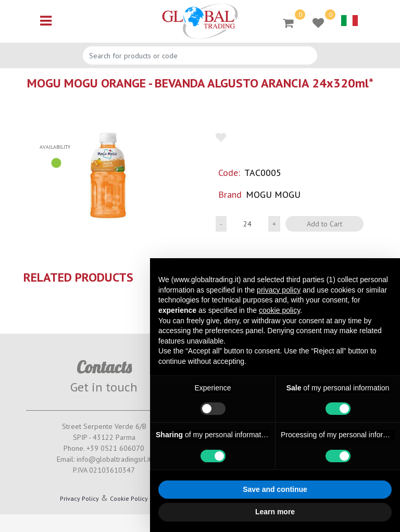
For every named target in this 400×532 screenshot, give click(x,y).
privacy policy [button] (279, 290)
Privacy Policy (79, 498)
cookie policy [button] (279, 310)
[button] (108, 175)
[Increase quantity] (274, 224)
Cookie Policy (129, 498)
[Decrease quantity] (221, 224)
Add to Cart (324, 224)
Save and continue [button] (275, 489)
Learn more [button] (275, 512)
